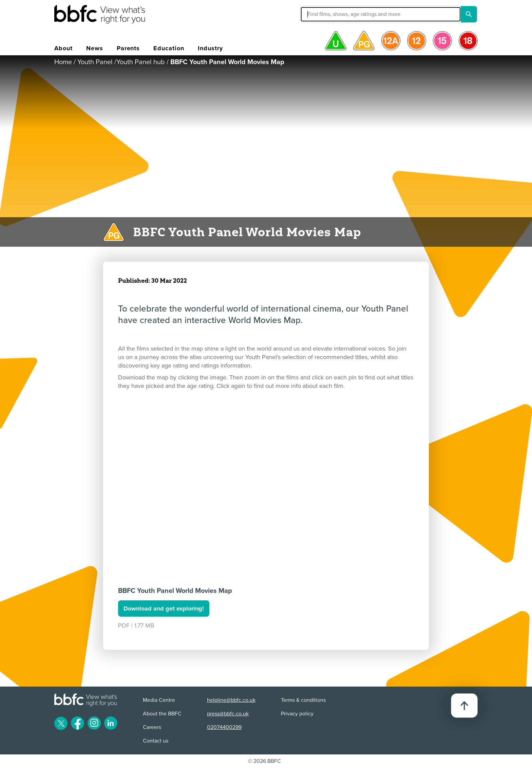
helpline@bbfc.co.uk (231, 700)
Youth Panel (95, 62)
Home (63, 62)
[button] (329, 14)
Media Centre (159, 700)
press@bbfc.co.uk (228, 714)
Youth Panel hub (141, 62)
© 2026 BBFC (264, 761)
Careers (152, 727)
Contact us (156, 741)
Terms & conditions (303, 700)
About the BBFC (162, 714)
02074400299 (224, 727)
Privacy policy (297, 714)
